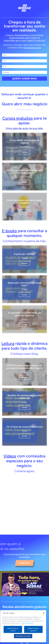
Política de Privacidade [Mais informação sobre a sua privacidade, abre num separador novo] (27, 623)
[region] (23, 626)
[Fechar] (44, 613)
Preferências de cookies (23, 636)
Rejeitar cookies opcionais (33, 629)
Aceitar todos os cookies (13, 629)
